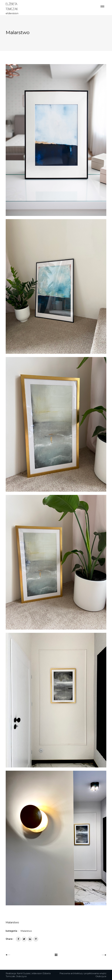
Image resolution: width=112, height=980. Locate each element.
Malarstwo (26, 931)
